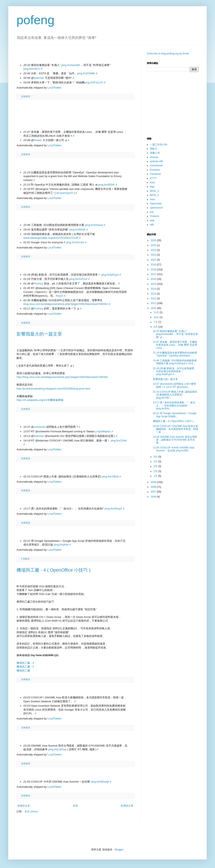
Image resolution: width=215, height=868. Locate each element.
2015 (154, 284)
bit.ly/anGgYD (65, 193)
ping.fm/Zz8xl (119, 441)
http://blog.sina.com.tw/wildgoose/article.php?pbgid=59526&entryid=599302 (62, 377)
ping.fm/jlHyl (61, 545)
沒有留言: (26, 96)
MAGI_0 (154, 191)
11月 (157, 312)
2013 (154, 294)
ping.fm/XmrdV (75, 242)
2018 (154, 270)
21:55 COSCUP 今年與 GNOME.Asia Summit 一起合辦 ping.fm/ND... (174, 449)
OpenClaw (156, 204)
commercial (156, 165)
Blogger (119, 850)
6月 (156, 327)
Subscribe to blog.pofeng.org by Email (168, 54)
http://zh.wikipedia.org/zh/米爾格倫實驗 (40, 400)
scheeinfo (39, 427)
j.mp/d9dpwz (103, 431)
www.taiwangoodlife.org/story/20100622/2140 (51, 238)
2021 (154, 260)
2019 (154, 265)
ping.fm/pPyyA (110, 275)
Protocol (154, 216)
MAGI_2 (154, 195)
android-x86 (156, 161)
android (154, 157)
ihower (38, 140)
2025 (154, 245)
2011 (154, 303)
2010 (154, 308)
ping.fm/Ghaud (94, 225)
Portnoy (38, 284)
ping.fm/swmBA (71, 65)
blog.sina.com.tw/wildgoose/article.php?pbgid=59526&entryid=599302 (66, 304)
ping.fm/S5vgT (113, 509)
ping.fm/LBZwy (57, 749)
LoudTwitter (55, 88)
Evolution (155, 170)
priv (152, 212)
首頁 (75, 806)
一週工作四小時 (159, 145)
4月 (156, 462)
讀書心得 (155, 153)
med (152, 199)
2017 (154, 274)
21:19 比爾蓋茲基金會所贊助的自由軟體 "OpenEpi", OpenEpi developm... (175, 354)
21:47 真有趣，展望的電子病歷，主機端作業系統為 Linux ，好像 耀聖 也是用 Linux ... (175, 345)
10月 (157, 317)
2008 (154, 487)
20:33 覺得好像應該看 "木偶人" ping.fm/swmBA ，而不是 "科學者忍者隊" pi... (175, 334)
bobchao (39, 78)
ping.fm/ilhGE (77, 230)
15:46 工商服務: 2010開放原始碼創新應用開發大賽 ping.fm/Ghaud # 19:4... (175, 362)
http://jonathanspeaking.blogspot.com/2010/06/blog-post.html (53, 389)
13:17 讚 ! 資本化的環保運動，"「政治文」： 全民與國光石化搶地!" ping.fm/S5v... (174, 406)
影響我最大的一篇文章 (39, 334)
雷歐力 (154, 149)
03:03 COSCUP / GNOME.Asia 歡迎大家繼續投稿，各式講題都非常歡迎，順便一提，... (176, 429)
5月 (156, 457)
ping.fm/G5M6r (86, 73)
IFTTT (153, 178)
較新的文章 (24, 806)
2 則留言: (26, 559)
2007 (154, 492)
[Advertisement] (75, 111)
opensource (156, 208)
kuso (152, 182)
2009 (154, 482)
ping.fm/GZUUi (78, 279)
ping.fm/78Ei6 (110, 477)
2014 (154, 289)
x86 (152, 225)
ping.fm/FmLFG (94, 82)
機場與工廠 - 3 (25, 663)
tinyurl (59, 296)
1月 (156, 476)
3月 (156, 466)
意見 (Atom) (31, 812)
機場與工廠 (23, 671)
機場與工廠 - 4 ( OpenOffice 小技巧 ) (54, 570)
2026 (154, 240)
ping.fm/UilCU (32, 69)
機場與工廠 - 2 (25, 667)
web (152, 221)
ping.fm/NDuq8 (100, 782)
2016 (154, 279)
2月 (156, 471)
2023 (154, 250)
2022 (154, 255)
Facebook (155, 174)
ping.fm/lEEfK (106, 185)
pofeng (36, 20)
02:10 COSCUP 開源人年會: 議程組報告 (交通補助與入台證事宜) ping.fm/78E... (175, 395)
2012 (154, 299)
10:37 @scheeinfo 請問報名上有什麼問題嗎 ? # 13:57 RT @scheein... (174, 385)
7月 (156, 322)
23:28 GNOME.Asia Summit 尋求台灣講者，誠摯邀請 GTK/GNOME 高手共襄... (175, 440)
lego (152, 187)
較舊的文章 (127, 806)
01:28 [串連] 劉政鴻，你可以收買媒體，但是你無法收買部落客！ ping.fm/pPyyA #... (175, 371)
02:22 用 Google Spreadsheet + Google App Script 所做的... (175, 415)
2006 (154, 497)
